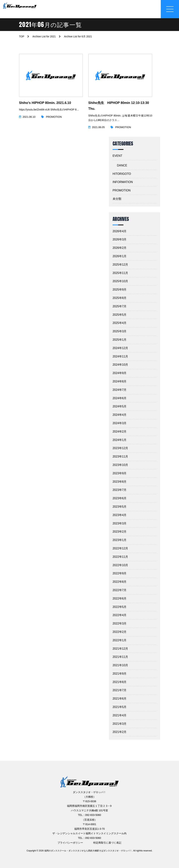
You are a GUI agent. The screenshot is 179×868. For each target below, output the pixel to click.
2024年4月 (120, 415)
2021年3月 (120, 724)
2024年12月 (120, 348)
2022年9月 (120, 573)
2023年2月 (120, 532)
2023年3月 (120, 523)
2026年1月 (120, 256)
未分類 (117, 199)
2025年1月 (120, 340)
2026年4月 (120, 231)
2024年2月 (120, 432)
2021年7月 (120, 690)
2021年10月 (120, 665)
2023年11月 (120, 457)
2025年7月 (120, 306)
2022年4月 (120, 615)
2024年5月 (120, 406)
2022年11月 (120, 557)
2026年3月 (120, 239)
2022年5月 (120, 607)
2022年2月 (120, 632)
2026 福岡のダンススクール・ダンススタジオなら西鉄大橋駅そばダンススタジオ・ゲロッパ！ (85, 851)
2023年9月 (120, 473)
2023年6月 (120, 498)
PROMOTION (122, 190)
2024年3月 (120, 423)
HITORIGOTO (122, 174)
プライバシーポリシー (70, 843)
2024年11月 (120, 356)
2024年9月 (120, 373)
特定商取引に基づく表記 (107, 843)
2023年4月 (120, 515)
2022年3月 (120, 623)
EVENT (117, 156)
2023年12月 (120, 448)
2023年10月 (120, 465)
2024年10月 (120, 365)
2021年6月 (120, 699)
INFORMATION (123, 182)
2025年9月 (120, 290)
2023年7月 (120, 490)
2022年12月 (120, 548)
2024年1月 (120, 440)
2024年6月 (120, 398)
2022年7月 (120, 590)
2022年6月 (120, 599)
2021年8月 (120, 682)
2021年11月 (120, 657)
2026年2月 (120, 248)
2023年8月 (120, 482)
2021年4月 (120, 715)
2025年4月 (120, 323)
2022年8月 (120, 582)
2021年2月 (120, 732)
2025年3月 (120, 331)
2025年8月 (120, 298)
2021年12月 (120, 649)
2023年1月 (120, 540)
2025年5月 (120, 315)
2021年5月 (120, 707)
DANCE (122, 165)
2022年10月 (120, 565)
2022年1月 (120, 640)
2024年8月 (120, 381)
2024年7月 (120, 390)
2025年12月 (120, 265)
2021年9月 (120, 674)
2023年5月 (120, 507)
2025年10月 (120, 281)
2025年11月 (120, 273)
